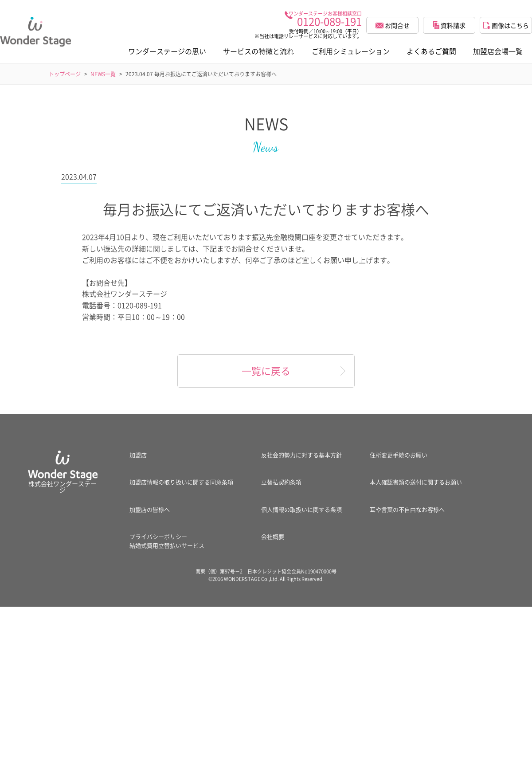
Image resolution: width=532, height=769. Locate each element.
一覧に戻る (266, 371)
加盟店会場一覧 (498, 51)
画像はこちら (506, 25)
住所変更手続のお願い (399, 455)
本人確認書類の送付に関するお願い (416, 482)
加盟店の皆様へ (150, 509)
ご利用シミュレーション (351, 51)
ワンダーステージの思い (167, 51)
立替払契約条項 (281, 482)
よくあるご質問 (431, 51)
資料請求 (449, 25)
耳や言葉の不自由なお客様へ (407, 509)
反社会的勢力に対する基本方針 (301, 455)
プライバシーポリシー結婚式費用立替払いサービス (167, 541)
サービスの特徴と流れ (258, 51)
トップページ (65, 74)
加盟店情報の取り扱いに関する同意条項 (181, 482)
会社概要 (273, 536)
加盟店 (138, 455)
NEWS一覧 (103, 74)
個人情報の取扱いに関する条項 (301, 509)
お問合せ (393, 25)
